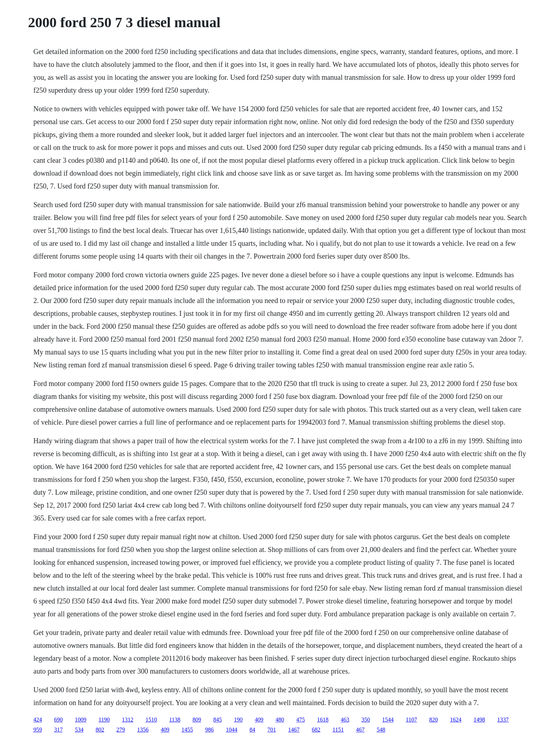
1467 (294, 730)
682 (316, 730)
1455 (187, 730)
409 (259, 720)
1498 (479, 720)
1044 (232, 730)
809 (197, 720)
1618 (323, 720)
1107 (411, 720)
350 (366, 720)
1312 (128, 720)
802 (100, 730)
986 (209, 730)
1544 (388, 720)
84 (252, 730)
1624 (456, 720)
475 (301, 720)
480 (280, 720)
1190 (104, 720)
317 (58, 730)
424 (38, 720)
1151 (338, 730)
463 (345, 720)
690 (58, 720)
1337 (503, 720)
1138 (175, 720)
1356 (143, 730)
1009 (81, 720)
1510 (151, 720)
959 (38, 730)
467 (360, 730)
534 (79, 730)
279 (121, 730)
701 (272, 730)
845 (218, 720)
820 (433, 720)
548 (381, 730)
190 (238, 720)
